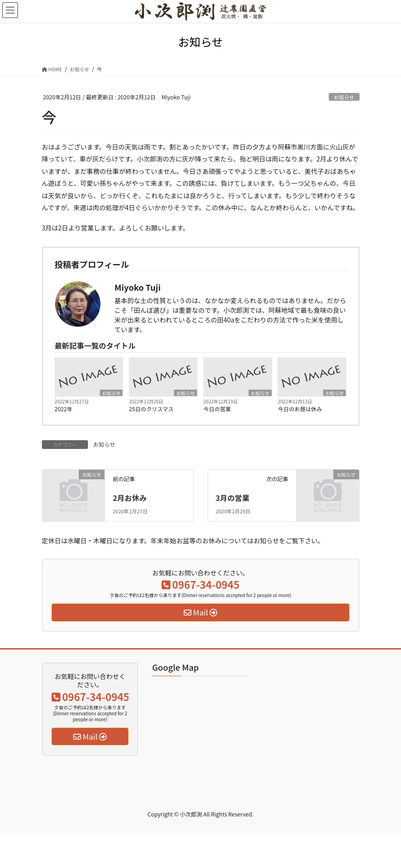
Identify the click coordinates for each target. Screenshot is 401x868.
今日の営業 (217, 409)
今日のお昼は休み (300, 409)
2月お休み (130, 498)
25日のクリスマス (151, 409)
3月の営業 (232, 498)
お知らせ (344, 97)
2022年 (64, 409)
